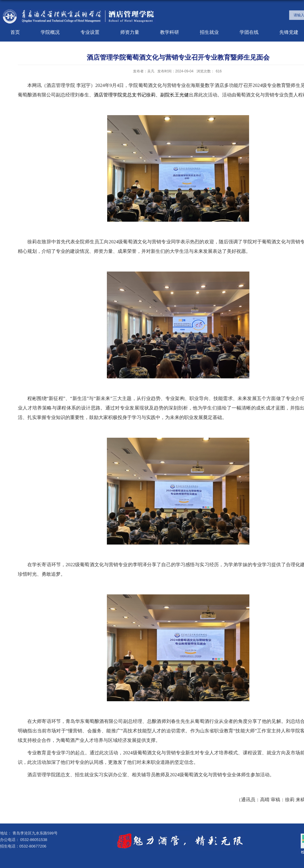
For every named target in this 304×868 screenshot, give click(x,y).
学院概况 (50, 32)
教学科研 (170, 32)
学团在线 (249, 32)
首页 (15, 32)
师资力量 (130, 32)
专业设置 (90, 32)
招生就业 (209, 32)
